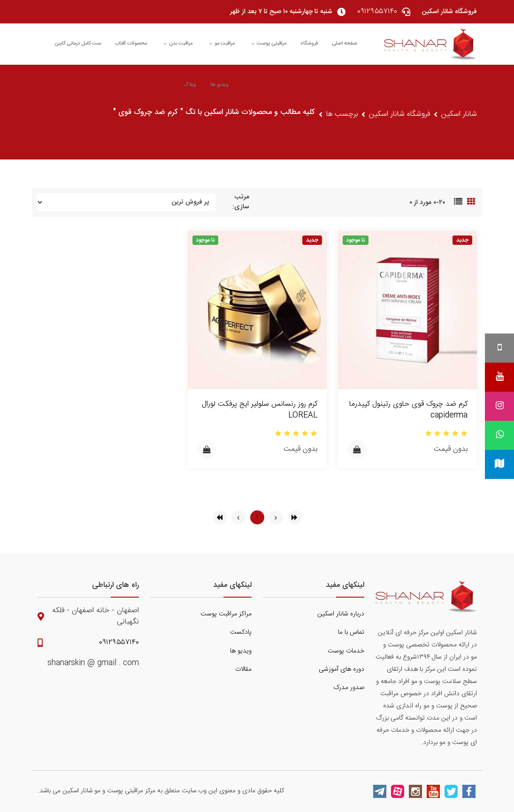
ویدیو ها (219, 85)
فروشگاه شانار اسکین (399, 114)
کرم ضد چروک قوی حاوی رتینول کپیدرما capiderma (408, 410)
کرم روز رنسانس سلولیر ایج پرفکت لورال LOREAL (260, 410)
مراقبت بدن (178, 44)
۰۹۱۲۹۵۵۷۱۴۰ (119, 643)
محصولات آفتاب (131, 44)
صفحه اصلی (345, 44)
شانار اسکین (459, 114)
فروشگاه (309, 44)
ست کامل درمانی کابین (78, 44)
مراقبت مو (222, 44)
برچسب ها (342, 114)
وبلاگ (190, 85)
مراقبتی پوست (269, 44)
